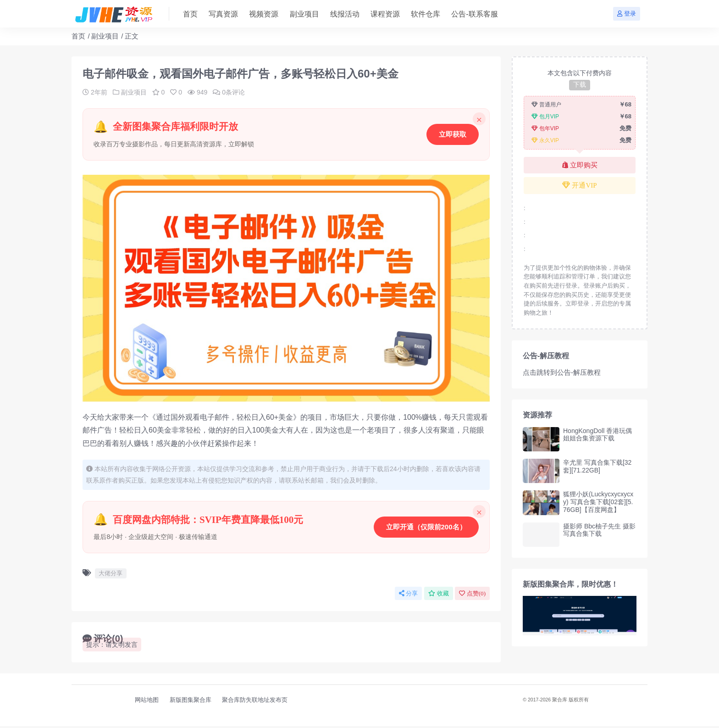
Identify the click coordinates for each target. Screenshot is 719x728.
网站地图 (147, 702)
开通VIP (579, 185)
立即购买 (580, 165)
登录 (627, 14)
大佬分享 (111, 575)
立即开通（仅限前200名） (426, 528)
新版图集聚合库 (191, 702)
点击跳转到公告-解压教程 (562, 372)
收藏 (439, 595)
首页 (78, 36)
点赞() (472, 595)
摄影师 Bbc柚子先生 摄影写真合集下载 (599, 530)
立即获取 (452, 134)
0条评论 (229, 92)
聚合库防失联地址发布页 (255, 702)
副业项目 (105, 36)
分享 (408, 595)
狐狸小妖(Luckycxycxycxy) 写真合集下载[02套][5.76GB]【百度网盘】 (598, 502)
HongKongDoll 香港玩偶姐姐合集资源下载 (597, 435)
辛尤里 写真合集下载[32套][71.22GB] (597, 466)
